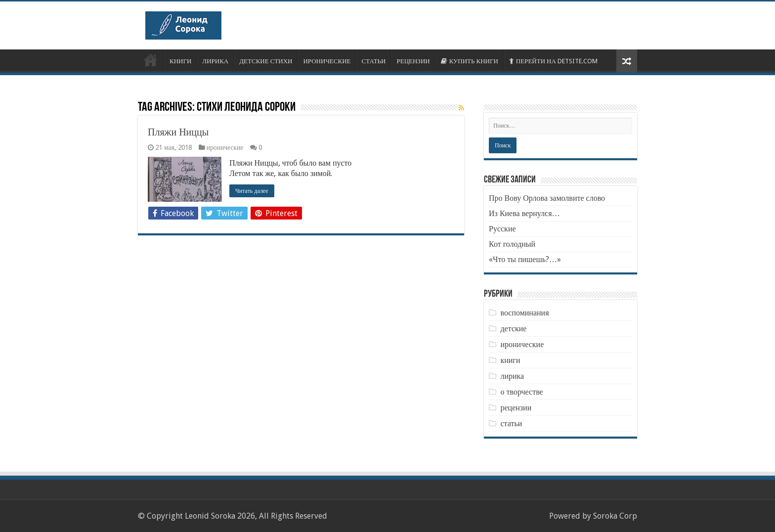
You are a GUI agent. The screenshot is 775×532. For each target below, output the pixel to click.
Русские (502, 229)
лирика (512, 376)
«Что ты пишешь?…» (525, 259)
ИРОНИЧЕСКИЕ (327, 61)
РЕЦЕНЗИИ (413, 61)
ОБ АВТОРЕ (151, 60)
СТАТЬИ (373, 61)
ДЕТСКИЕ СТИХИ (266, 61)
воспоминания (524, 313)
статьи (511, 423)
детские (513, 329)
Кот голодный (512, 244)
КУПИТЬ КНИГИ (470, 61)
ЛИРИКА (215, 61)
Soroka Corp (615, 516)
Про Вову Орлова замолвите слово (547, 198)
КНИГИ (180, 61)
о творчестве (521, 392)
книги (510, 360)
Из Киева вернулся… (524, 213)
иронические (225, 147)
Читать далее (252, 191)
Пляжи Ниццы (178, 132)
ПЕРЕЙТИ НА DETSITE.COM (553, 61)
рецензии (516, 408)
